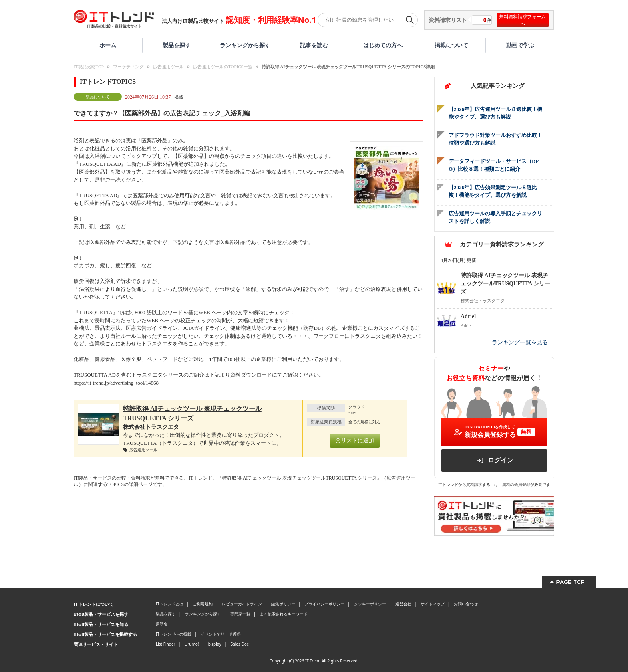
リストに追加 (355, 441)
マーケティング (128, 67)
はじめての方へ (383, 45)
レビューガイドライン (242, 604)
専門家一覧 (240, 614)
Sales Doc (240, 644)
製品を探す (177, 45)
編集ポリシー (283, 604)
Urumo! (192, 644)
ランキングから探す (245, 45)
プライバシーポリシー (324, 604)
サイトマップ (433, 604)
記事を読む (314, 45)
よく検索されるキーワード (284, 614)
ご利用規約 (203, 604)
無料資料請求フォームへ (522, 20)
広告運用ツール (168, 67)
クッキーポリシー (370, 604)
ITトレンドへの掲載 (174, 634)
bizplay (215, 644)
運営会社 (403, 604)
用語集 (162, 624)
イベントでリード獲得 (221, 634)
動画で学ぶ (520, 45)
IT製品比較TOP (89, 67)
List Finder (166, 644)
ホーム (108, 45)
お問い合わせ (466, 604)
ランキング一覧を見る (520, 342)
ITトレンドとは (170, 604)
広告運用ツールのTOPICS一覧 (223, 67)
